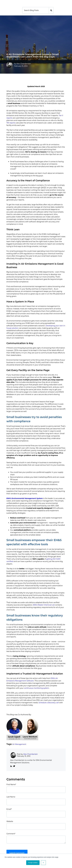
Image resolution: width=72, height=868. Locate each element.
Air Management (19, 744)
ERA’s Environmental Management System (25, 498)
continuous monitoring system (36, 688)
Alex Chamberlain (24, 64)
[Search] (36, 10)
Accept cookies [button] (33, 863)
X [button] (43, 863)
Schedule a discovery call (49, 703)
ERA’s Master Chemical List (44, 605)
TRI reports (11, 123)
